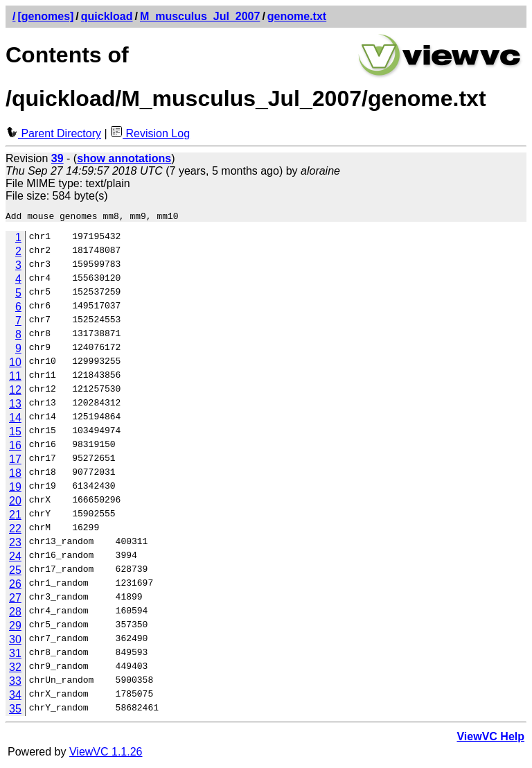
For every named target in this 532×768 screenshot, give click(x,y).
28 (15, 614)
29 (15, 628)
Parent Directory (53, 133)
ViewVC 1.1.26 (106, 754)
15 (15, 434)
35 (15, 711)
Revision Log (150, 133)
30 (15, 642)
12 (15, 392)
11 (15, 378)
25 (15, 572)
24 (15, 558)
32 (15, 669)
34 (15, 697)
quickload (107, 16)
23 (15, 544)
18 (15, 475)
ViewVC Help (490, 739)
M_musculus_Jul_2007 (200, 16)
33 (15, 683)
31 (15, 655)
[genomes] (45, 16)
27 (15, 600)
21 (15, 517)
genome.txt (297, 16)
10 (15, 364)
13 (15, 406)
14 (15, 420)
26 (15, 586)
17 (15, 461)
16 (15, 447)
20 (15, 503)
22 (15, 531)
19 (15, 489)
